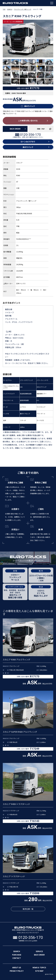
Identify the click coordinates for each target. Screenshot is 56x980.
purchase (17, 955)
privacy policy (17, 971)
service (39, 952)
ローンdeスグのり (28, 142)
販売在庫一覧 (28, 909)
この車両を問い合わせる (28, 121)
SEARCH (10, 9)
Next (52, 39)
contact (17, 958)
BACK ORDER (15, 129)
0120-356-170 (30, 135)
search (17, 952)
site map (39, 971)
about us (17, 968)
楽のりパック (28, 106)
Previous (4, 39)
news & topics (39, 968)
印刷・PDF (41, 129)
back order (39, 955)
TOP (4, 9)
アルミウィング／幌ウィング (23, 9)
